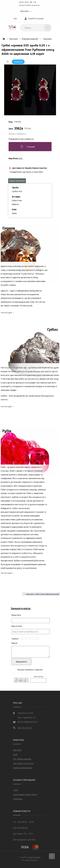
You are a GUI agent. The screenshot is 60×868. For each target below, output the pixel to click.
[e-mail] (31, 632)
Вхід (16, 790)
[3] (30, 639)
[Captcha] (38, 680)
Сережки (47, 39)
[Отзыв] (31, 621)
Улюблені (18, 799)
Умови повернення (23, 768)
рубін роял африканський (47, 594)
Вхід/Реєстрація (36, 18)
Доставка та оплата (23, 763)
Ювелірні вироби (30, 39)
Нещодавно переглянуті (25, 794)
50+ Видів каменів (22, 759)
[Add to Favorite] (8, 62)
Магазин (25, 11)
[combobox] (36, 28)
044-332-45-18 (28, 2)
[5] (37, 639)
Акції (15, 754)
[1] (22, 639)
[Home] (4, 39)
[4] (34, 639)
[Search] (48, 28)
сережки (30, 594)
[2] (26, 639)
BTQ (21, 158)
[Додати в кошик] (30, 147)
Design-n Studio (34, 857)
